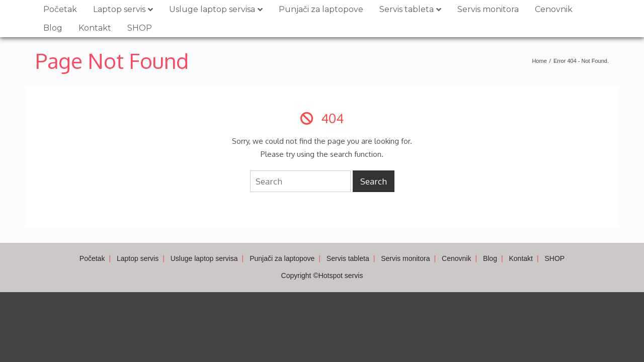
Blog (53, 28)
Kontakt (95, 28)
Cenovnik (554, 9)
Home (539, 61)
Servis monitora (488, 9)
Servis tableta (407, 9)
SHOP (140, 28)
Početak (60, 9)
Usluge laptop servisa (212, 9)
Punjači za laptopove (321, 9)
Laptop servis (119, 9)
